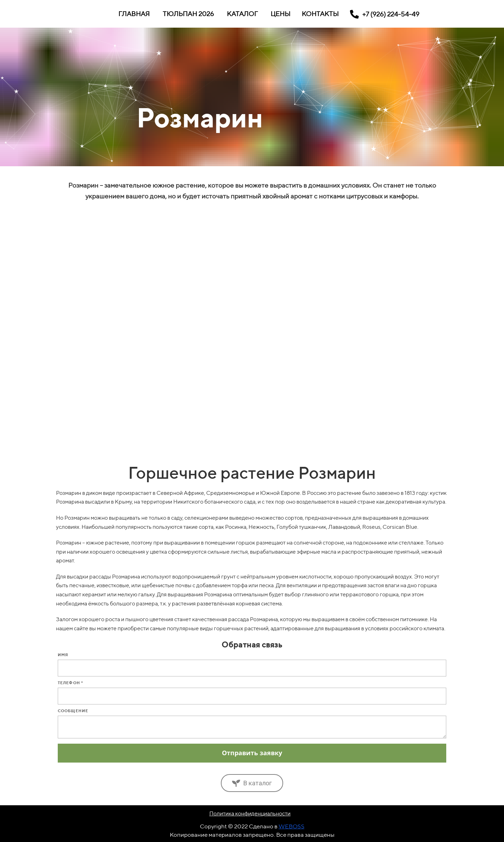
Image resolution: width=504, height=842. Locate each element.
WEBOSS (292, 826)
